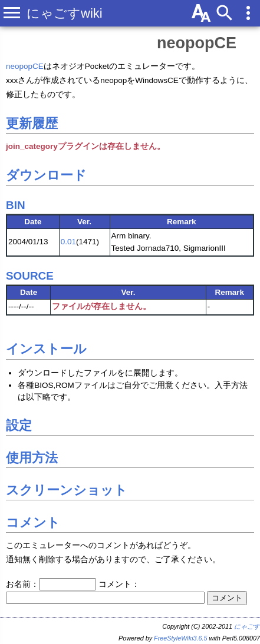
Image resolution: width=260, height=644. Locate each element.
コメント (33, 522)
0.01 (68, 242)
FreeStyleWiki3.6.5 (181, 638)
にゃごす (247, 626)
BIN (16, 205)
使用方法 (32, 458)
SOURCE (30, 276)
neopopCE (197, 43)
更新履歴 (32, 123)
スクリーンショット (67, 490)
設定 (19, 425)
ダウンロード (46, 175)
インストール (46, 349)
